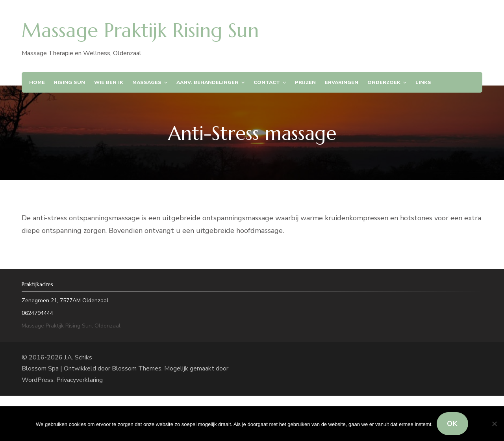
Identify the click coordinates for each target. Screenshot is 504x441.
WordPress (38, 380)
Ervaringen (342, 82)
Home (37, 82)
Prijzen (305, 82)
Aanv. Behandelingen (208, 82)
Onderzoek (384, 82)
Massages (147, 82)
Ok (452, 424)
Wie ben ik (109, 82)
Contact (267, 82)
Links (423, 82)
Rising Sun (69, 82)
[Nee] (494, 424)
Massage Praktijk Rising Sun (140, 30)
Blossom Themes (137, 368)
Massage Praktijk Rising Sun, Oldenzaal (71, 326)
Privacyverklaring (80, 380)
